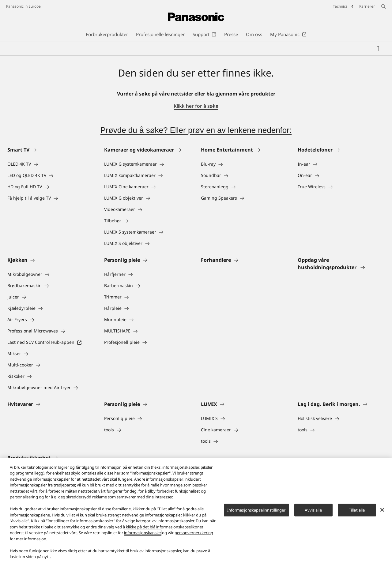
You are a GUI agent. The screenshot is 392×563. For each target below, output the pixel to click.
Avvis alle (313, 510)
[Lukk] (382, 510)
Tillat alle (357, 510)
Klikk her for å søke (196, 106)
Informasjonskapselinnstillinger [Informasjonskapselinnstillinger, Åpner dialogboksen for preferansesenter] (256, 510)
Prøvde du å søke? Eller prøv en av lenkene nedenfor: (196, 130)
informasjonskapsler (143, 533)
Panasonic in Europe (23, 6)
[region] (196, 511)
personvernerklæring (194, 533)
